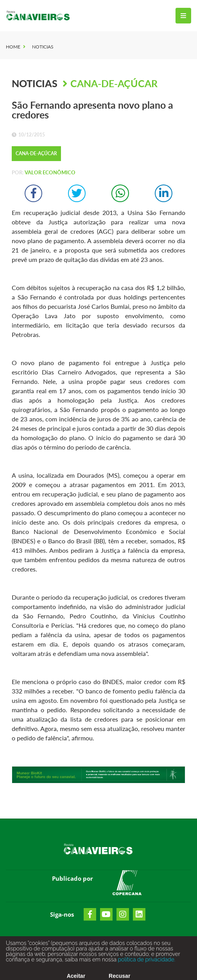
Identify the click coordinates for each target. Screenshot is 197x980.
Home (13, 47)
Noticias (43, 47)
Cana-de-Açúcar (114, 83)
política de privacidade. (146, 962)
